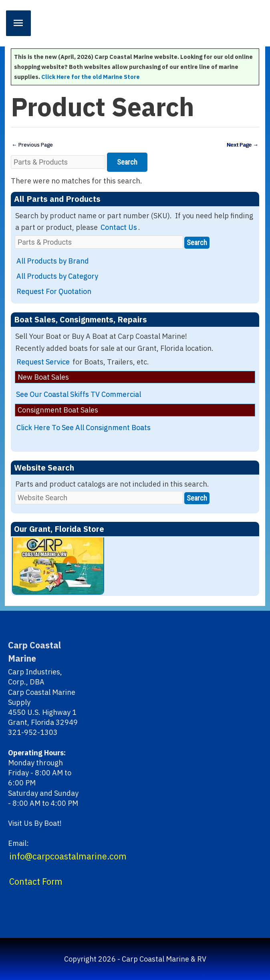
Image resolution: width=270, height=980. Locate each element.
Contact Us (119, 227)
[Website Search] (99, 498)
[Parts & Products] (58, 162)
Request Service (43, 362)
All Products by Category (57, 276)
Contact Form (36, 881)
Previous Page (32, 145)
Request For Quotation (54, 291)
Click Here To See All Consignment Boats (84, 428)
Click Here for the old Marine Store (91, 77)
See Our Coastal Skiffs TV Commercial (79, 394)
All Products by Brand (53, 261)
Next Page (243, 145)
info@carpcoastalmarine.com (68, 856)
